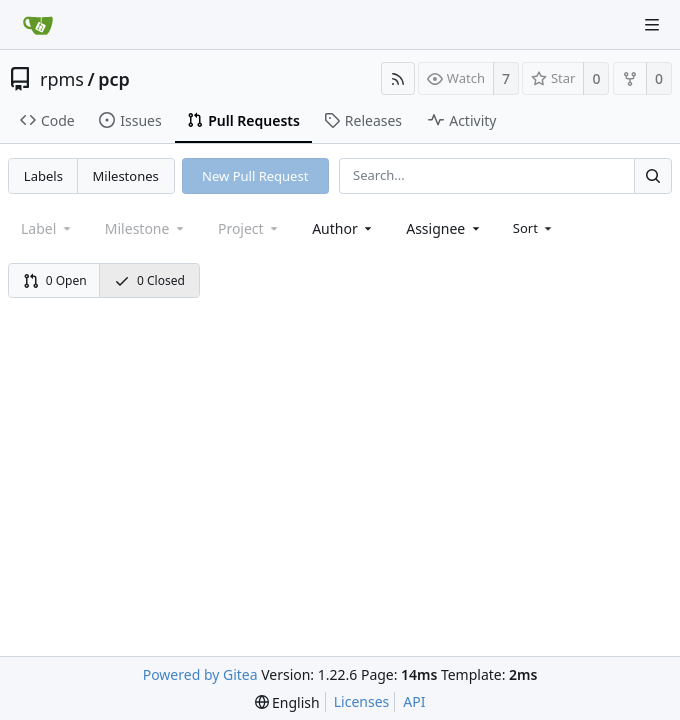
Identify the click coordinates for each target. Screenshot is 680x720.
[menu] (534, 228)
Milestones (126, 176)
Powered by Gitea (200, 674)
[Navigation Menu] (652, 25)
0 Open (55, 280)
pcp (114, 79)
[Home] (38, 25)
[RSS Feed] (398, 78)
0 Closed (149, 280)
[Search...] (653, 175)
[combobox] (343, 228)
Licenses (362, 701)
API (414, 701)
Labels (43, 176)
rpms (62, 79)
